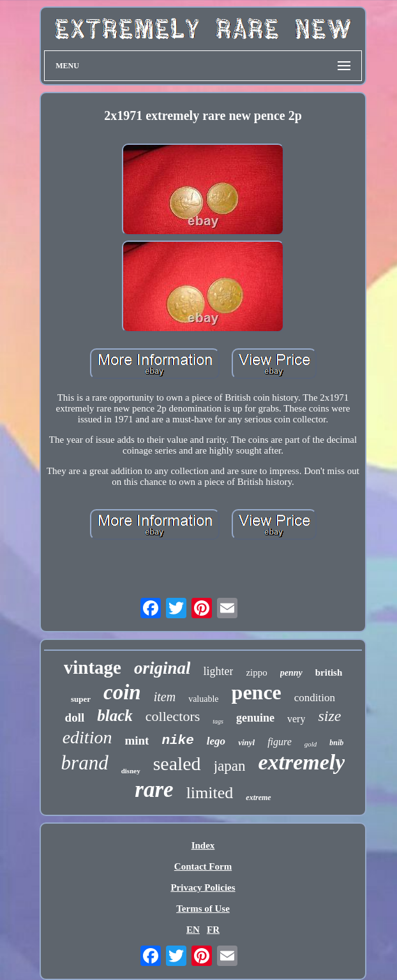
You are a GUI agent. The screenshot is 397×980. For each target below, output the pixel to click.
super (81, 699)
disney (131, 771)
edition (87, 737)
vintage (93, 667)
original (162, 668)
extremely (301, 762)
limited (210, 793)
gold (311, 744)
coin (122, 692)
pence (257, 692)
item (165, 697)
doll (75, 717)
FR (213, 930)
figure (280, 742)
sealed (177, 763)
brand (85, 763)
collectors (173, 716)
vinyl (246, 742)
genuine (255, 718)
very (296, 719)
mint (137, 740)
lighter (218, 671)
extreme (258, 798)
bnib (336, 743)
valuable (203, 699)
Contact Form (203, 866)
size (329, 716)
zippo (256, 672)
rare (154, 790)
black (115, 716)
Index (203, 845)
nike (177, 740)
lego (216, 741)
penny (291, 673)
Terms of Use (203, 909)
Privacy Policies (203, 887)
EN (193, 930)
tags (218, 721)
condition (315, 698)
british (329, 672)
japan (230, 766)
